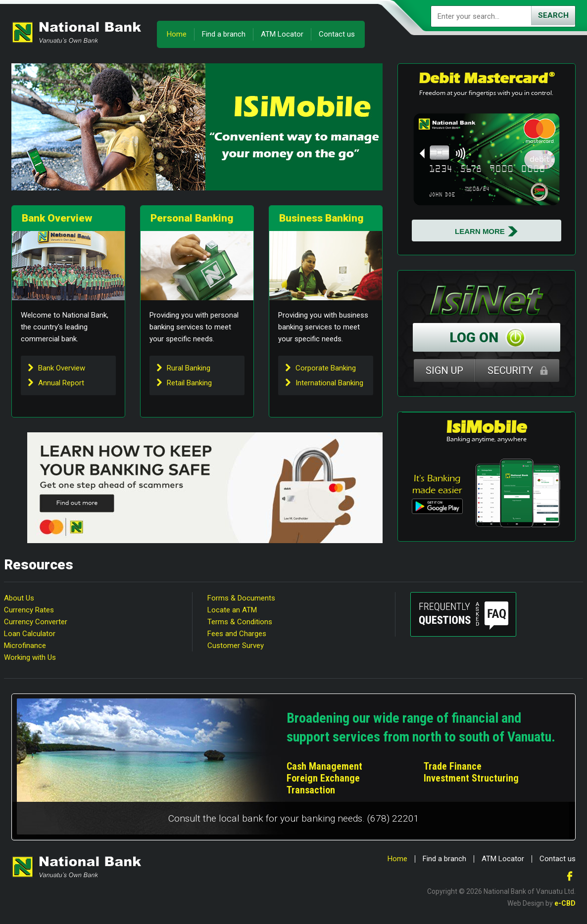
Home (177, 34)
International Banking (329, 383)
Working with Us (30, 657)
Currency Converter (36, 622)
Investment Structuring (471, 778)
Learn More (480, 231)
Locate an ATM (232, 610)
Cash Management (324, 766)
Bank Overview (57, 218)
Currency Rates (29, 610)
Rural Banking (189, 368)
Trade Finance (453, 766)
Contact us (337, 34)
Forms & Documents (241, 598)
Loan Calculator (30, 634)
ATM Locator (282, 34)
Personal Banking (192, 218)
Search (553, 15)
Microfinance (25, 646)
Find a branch (224, 34)
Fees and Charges (237, 634)
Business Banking (321, 218)
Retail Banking (189, 383)
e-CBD (565, 903)
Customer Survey (236, 646)
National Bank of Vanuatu (77, 32)
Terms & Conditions (240, 622)
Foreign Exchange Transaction (323, 784)
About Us (19, 598)
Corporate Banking (326, 368)
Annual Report (61, 383)
